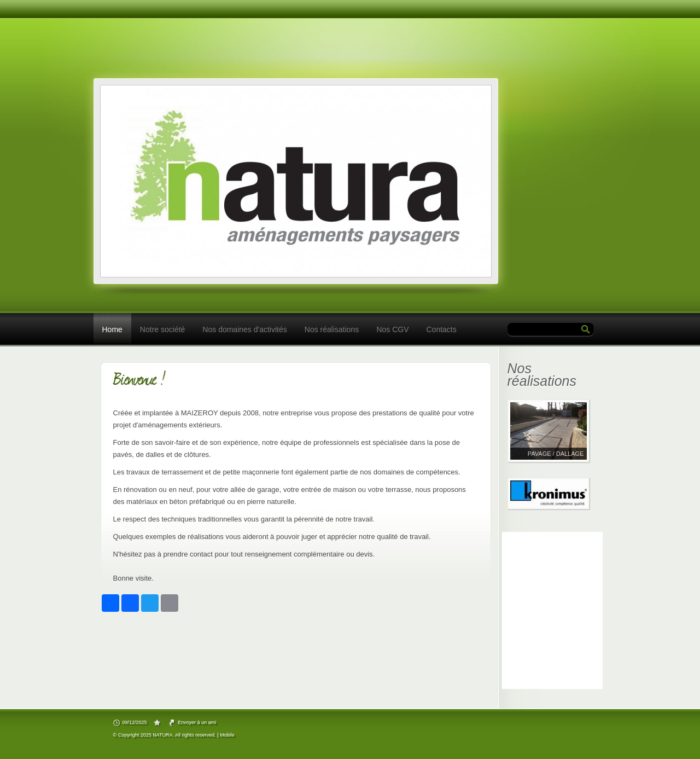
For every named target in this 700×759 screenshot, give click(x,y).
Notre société (162, 329)
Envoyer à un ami (197, 722)
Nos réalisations (332, 329)
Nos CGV (392, 329)
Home (112, 329)
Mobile (227, 735)
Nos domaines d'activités (244, 329)
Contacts (442, 329)
